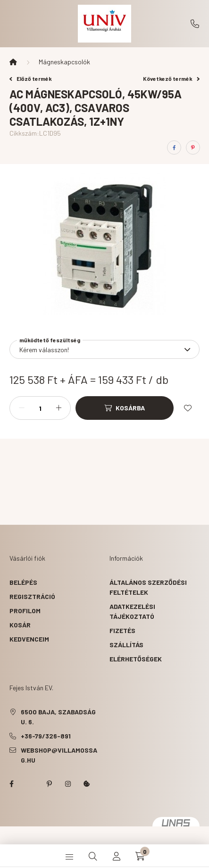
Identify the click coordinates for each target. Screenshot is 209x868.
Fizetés (122, 630)
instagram (68, 784)
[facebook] (174, 148)
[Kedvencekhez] (188, 408)
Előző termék (31, 78)
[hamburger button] (69, 856)
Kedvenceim (29, 639)
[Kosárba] (125, 408)
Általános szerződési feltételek (148, 587)
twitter (30, 784)
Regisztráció (32, 596)
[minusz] (22, 408)
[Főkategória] (13, 62)
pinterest (49, 784)
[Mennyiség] (40, 408)
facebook (11, 784)
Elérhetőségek (136, 659)
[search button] (93, 856)
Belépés (23, 582)
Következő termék (171, 78)
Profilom (25, 611)
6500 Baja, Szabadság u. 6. (58, 717)
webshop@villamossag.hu (59, 755)
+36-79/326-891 (195, 24)
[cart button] (140, 856)
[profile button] (117, 856)
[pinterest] (193, 148)
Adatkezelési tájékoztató (132, 611)
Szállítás (126, 645)
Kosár (20, 625)
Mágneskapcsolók (64, 62)
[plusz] (59, 408)
